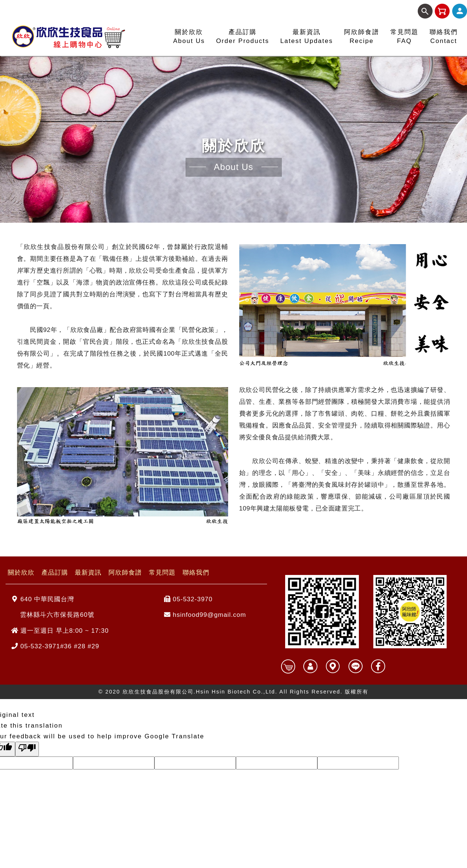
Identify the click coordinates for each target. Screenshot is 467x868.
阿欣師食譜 (125, 573)
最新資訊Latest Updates (307, 36)
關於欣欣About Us (189, 36)
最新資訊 (88, 573)
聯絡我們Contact (444, 36)
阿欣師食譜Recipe (362, 36)
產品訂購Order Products (242, 36)
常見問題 (162, 573)
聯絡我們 (196, 573)
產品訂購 (55, 573)
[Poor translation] (27, 749)
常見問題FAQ (404, 36)
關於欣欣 (21, 573)
